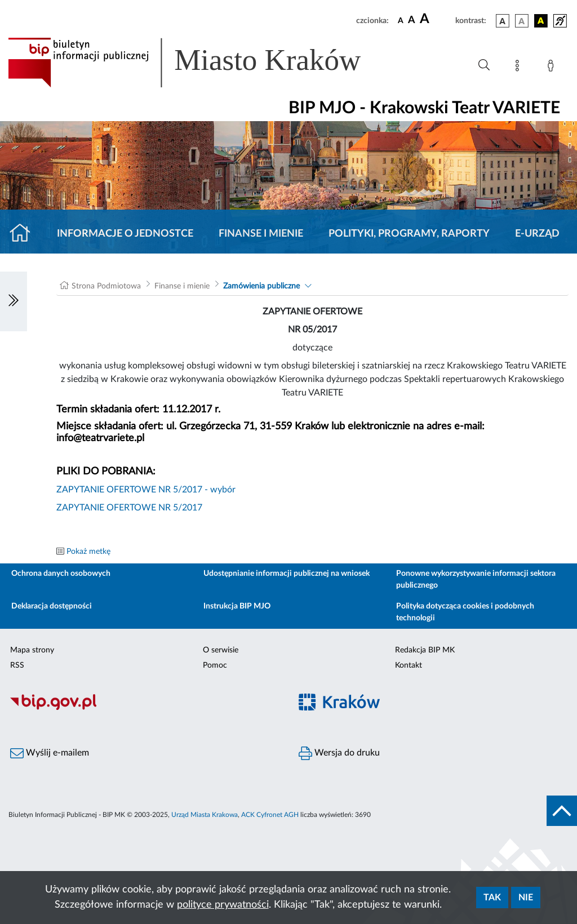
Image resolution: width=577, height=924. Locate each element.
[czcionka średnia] (412, 21)
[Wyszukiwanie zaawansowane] (484, 65)
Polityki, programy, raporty (409, 234)
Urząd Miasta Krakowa (205, 815)
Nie (526, 898)
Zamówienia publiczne (261, 286)
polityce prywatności (223, 905)
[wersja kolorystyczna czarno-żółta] (541, 21)
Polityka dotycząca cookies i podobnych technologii (465, 612)
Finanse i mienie (261, 234)
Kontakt (409, 665)
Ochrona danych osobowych (61, 574)
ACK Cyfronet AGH (270, 815)
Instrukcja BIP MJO (237, 606)
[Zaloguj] (553, 68)
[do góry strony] (562, 811)
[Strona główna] (25, 234)
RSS (17, 665)
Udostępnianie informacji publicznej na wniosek (287, 574)
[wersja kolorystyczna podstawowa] (503, 21)
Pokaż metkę (88, 552)
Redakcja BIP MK (425, 650)
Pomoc (215, 665)
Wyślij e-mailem (50, 753)
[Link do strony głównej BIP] (201, 63)
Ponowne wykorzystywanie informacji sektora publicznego (476, 579)
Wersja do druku (339, 753)
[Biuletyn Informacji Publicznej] (144, 709)
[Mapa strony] (520, 68)
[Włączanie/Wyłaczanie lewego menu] (14, 301)
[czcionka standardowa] (401, 20)
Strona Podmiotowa (106, 286)
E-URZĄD (537, 234)
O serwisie (221, 650)
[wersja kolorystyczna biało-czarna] (522, 21)
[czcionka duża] (436, 19)
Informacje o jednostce (125, 234)
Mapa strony (32, 650)
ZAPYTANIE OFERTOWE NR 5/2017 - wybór (146, 490)
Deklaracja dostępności (52, 606)
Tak (492, 898)
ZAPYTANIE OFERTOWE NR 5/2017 (129, 508)
